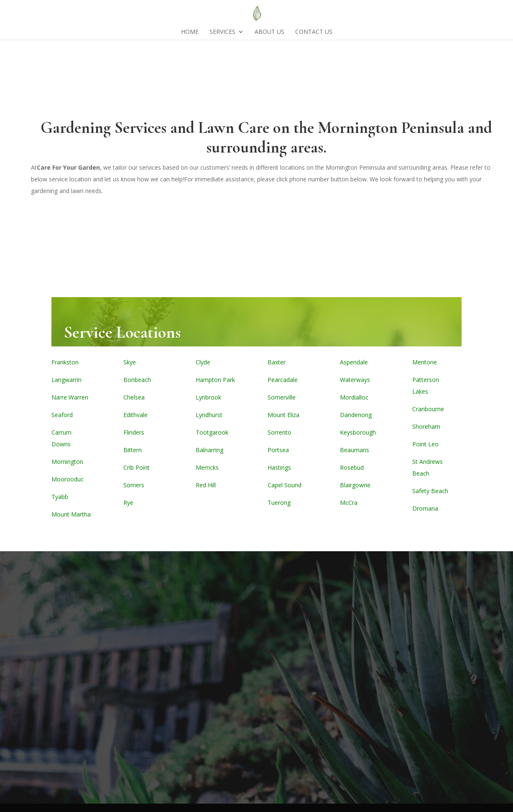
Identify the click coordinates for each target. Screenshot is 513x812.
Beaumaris (355, 450)
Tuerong (279, 503)
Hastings (279, 467)
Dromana (425, 508)
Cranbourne (428, 409)
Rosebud (352, 467)
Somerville (282, 397)
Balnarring (209, 450)
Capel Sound (285, 485)
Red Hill (206, 485)
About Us (269, 32)
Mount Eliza (283, 415)
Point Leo (425, 444)
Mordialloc (354, 397)
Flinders (134, 432)
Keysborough (358, 432)
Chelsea (134, 397)
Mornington (67, 462)
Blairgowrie (355, 485)
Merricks (207, 467)
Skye (130, 362)
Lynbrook (208, 397)
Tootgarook (212, 432)
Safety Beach (430, 491)
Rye (128, 503)
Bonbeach (137, 380)
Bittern (133, 450)
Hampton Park (215, 380)
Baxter (277, 362)
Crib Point (137, 467)
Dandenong (356, 415)
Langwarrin (66, 380)
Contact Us (314, 32)
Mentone (425, 362)
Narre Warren (70, 397)
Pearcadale (283, 380)
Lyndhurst (209, 415)
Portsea (278, 450)
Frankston (65, 362)
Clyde (203, 362)
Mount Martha (71, 514)
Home (190, 32)
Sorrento (279, 432)
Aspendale (354, 362)
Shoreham (426, 426)
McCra (349, 503)
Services (222, 32)
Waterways (355, 380)
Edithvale (135, 415)
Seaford (62, 415)
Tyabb (60, 497)
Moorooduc (68, 479)
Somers (134, 485)
